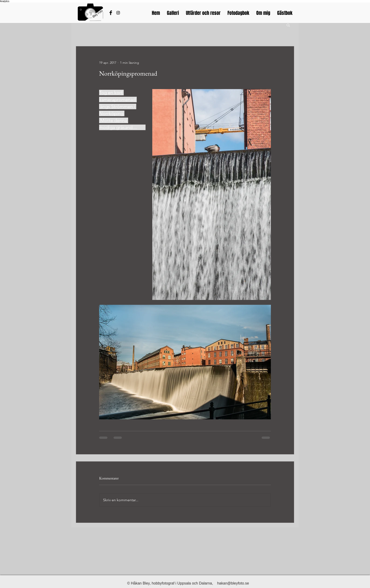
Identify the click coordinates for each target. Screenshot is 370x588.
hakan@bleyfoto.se (233, 583)
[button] (288, 25)
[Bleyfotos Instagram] (118, 13)
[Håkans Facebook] (111, 13)
